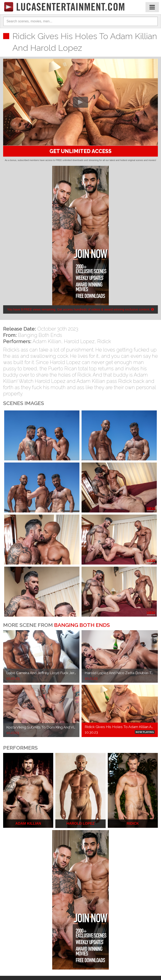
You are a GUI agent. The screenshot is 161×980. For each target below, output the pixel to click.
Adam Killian (47, 341)
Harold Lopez (79, 341)
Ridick (104, 341)
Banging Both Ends (40, 335)
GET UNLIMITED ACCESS (80, 151)
